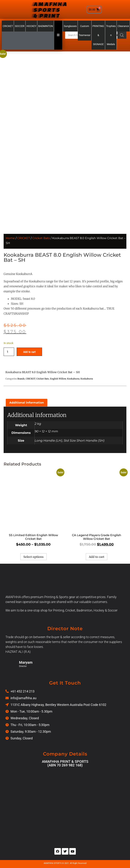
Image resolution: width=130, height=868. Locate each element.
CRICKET (8, 26)
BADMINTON (46, 26)
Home (10, 238)
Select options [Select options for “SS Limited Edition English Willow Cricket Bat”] (33, 557)
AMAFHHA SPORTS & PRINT (50, 10)
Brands (21, 379)
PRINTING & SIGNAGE (98, 35)
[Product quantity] (9, 352)
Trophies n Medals (111, 35)
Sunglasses (70, 26)
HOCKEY (31, 26)
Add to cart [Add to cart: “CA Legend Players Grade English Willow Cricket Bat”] (97, 557)
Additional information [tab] (27, 403)
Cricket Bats (41, 238)
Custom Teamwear (85, 31)
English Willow (58, 379)
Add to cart (29, 352)
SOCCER (20, 26)
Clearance (123, 26)
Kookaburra (73, 379)
